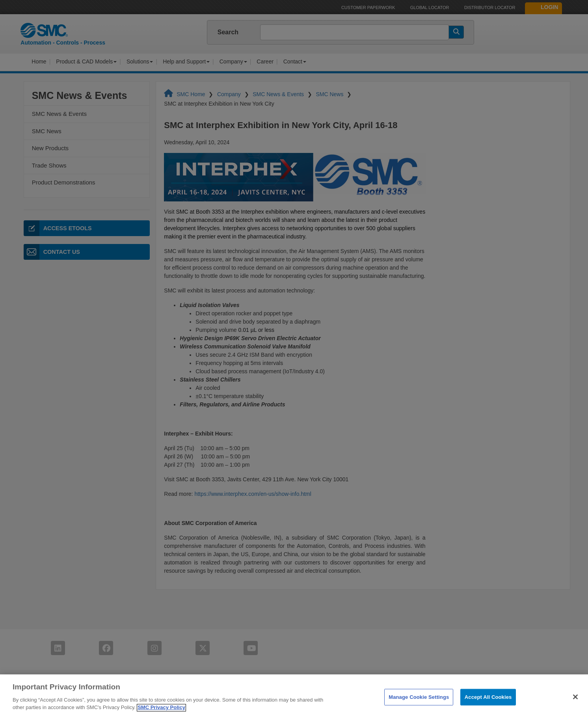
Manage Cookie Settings (419, 702)
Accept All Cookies (488, 702)
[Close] (575, 702)
